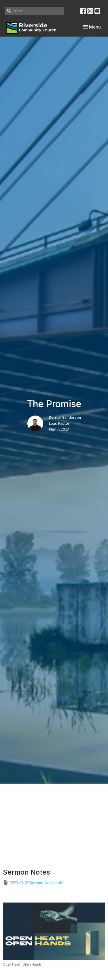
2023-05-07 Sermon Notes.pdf (33, 883)
